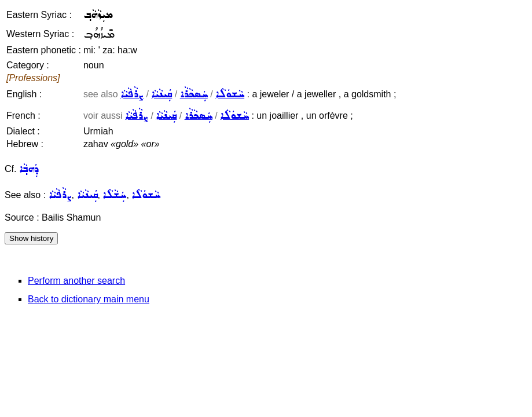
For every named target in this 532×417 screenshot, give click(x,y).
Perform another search (76, 281)
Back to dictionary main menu (89, 299)
